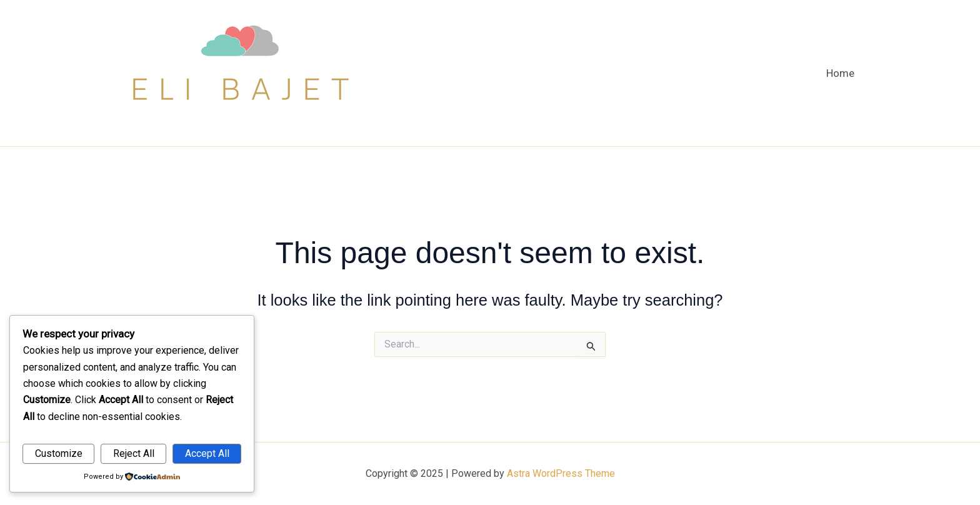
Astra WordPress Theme (561, 473)
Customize (59, 453)
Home (840, 73)
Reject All (134, 453)
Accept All (207, 453)
